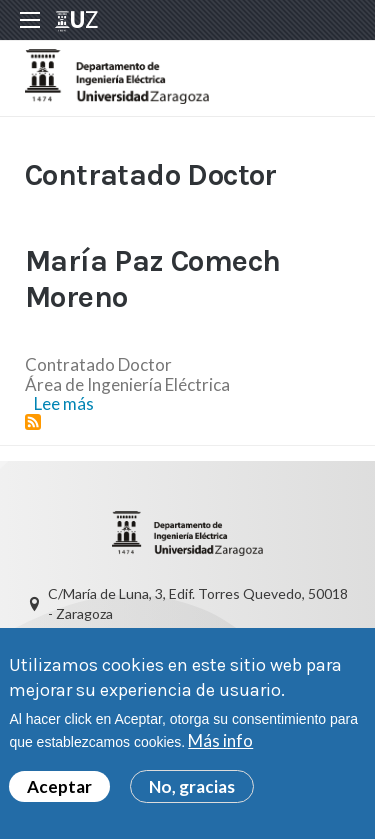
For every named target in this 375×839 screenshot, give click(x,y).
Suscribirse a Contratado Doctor (33, 422)
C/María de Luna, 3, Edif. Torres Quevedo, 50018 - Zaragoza (198, 603)
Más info (220, 743)
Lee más (64, 403)
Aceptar (59, 788)
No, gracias (192, 788)
